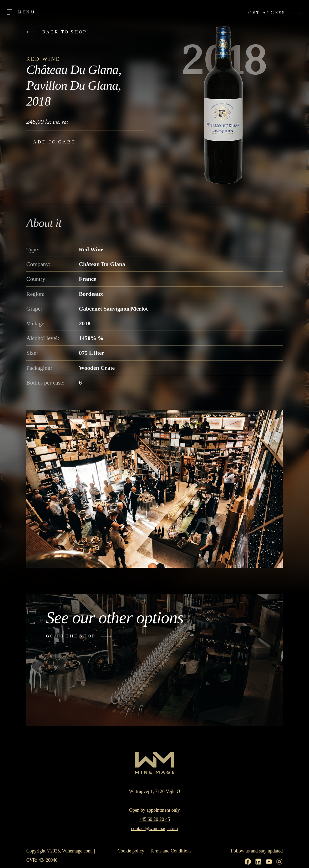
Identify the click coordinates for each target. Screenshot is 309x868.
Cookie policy (131, 851)
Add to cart (54, 142)
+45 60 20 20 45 (154, 819)
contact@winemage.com (154, 829)
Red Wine (43, 59)
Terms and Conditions (171, 851)
